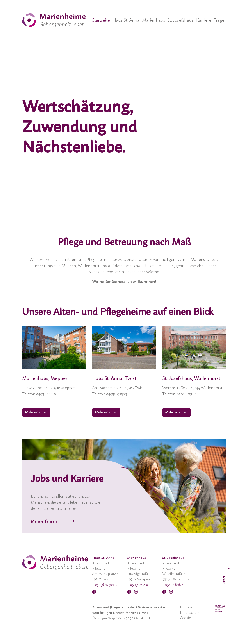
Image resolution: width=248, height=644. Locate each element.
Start (227, 575)
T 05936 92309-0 (105, 585)
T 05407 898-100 (175, 585)
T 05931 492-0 (138, 585)
